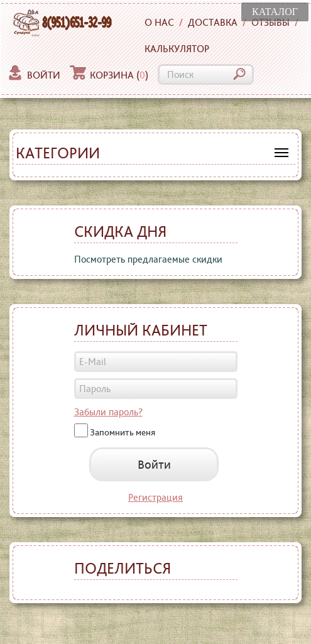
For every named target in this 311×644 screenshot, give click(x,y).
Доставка (213, 22)
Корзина (109, 75)
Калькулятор (177, 49)
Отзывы (270, 22)
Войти (34, 75)
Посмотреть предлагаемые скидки (148, 259)
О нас (159, 22)
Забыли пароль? (108, 412)
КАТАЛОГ (275, 12)
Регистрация (155, 497)
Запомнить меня (123, 432)
